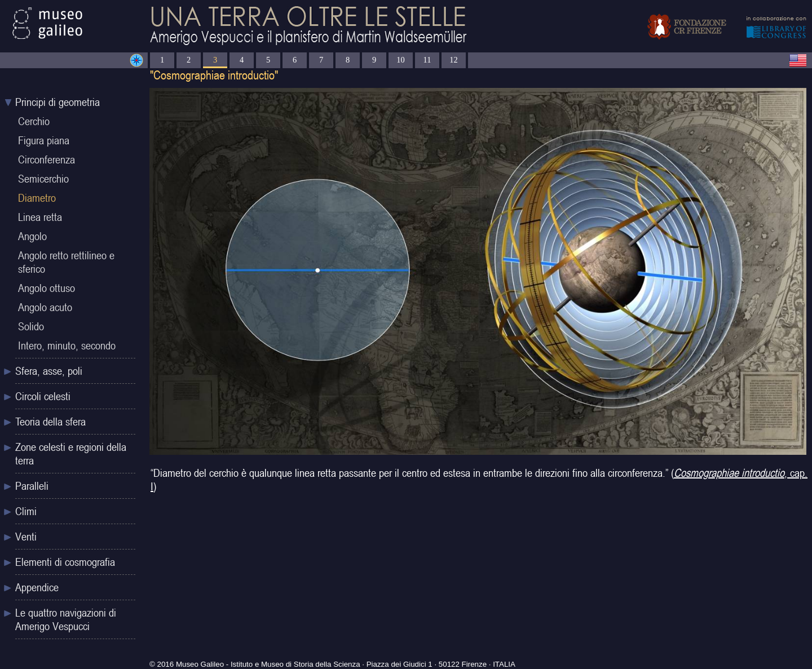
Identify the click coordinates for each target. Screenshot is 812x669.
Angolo (32, 236)
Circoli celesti (43, 396)
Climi (26, 511)
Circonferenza (47, 160)
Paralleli (32, 486)
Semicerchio (43, 179)
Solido (31, 326)
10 (400, 60)
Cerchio (34, 121)
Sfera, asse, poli (49, 371)
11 (427, 60)
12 (453, 60)
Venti (26, 537)
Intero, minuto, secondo (67, 345)
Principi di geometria (58, 102)
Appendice (37, 587)
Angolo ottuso (47, 288)
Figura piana (44, 140)
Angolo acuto (45, 307)
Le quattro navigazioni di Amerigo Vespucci (66, 619)
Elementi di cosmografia (65, 562)
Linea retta (40, 217)
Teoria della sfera (50, 422)
